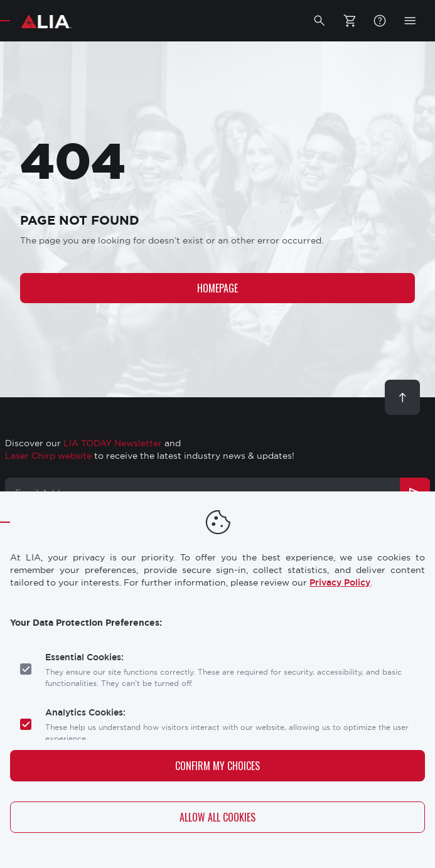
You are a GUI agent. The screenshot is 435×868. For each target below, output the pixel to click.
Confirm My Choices (217, 766)
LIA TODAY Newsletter (113, 443)
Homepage (217, 288)
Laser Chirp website (48, 456)
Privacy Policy (340, 582)
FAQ (380, 21)
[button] (320, 21)
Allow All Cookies (217, 817)
